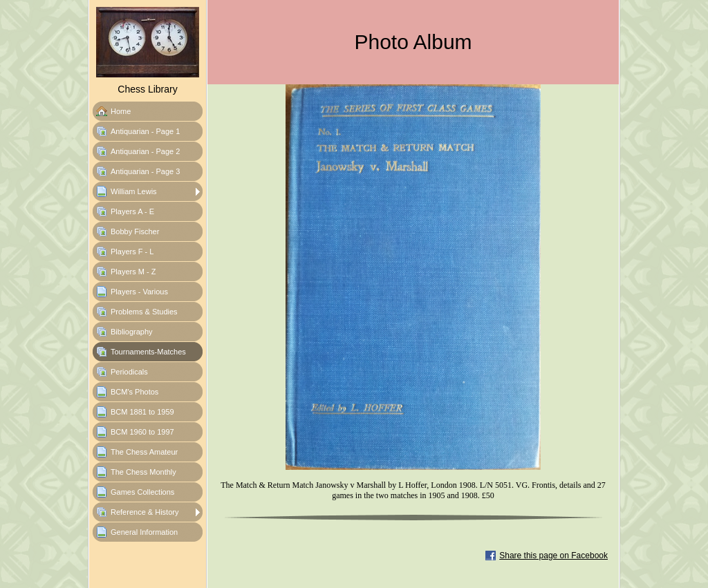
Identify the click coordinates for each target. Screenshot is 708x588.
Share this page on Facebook (553, 556)
